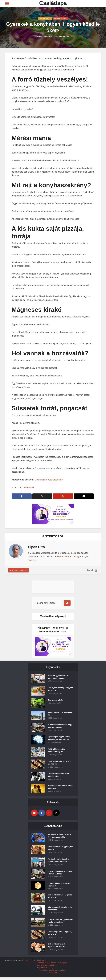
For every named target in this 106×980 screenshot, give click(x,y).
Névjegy (64, 966)
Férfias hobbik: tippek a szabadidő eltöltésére (58, 861)
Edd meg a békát (55, 700)
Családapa (53, 3)
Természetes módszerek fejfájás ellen (59, 775)
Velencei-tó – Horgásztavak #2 (60, 714)
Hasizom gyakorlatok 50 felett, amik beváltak (59, 677)
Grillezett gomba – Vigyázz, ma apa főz (60, 763)
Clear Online (30, 963)
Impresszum (42, 963)
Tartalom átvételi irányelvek (48, 966)
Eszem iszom (45, 18)
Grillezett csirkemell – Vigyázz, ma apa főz (58, 949)
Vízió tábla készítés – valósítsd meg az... (57, 751)
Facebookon (63, 557)
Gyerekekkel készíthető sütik (49, 480)
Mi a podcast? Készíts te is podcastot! (60, 909)
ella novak (29, 487)
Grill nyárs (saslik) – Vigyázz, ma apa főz (57, 689)
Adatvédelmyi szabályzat (47, 968)
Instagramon (79, 557)
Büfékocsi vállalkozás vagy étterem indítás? (60, 726)
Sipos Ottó (49, 36)
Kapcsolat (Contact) (45, 971)
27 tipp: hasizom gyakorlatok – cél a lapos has (59, 923)
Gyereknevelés (60, 18)
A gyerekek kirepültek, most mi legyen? (60, 787)
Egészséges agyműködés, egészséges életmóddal (60, 738)
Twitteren (33, 560)
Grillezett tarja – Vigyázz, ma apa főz (61, 848)
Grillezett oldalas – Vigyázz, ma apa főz (60, 897)
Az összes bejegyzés (18, 570)
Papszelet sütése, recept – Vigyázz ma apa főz (60, 836)
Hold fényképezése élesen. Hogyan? (60, 885)
